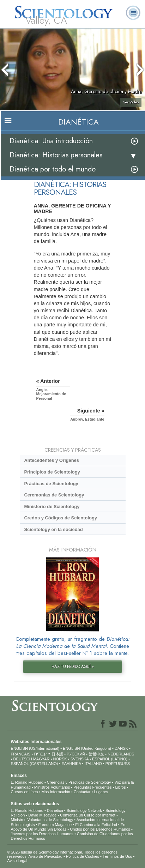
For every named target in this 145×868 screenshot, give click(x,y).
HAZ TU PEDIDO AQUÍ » (73, 667)
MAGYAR (41, 759)
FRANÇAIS (21, 754)
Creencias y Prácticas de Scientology (79, 782)
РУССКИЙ (76, 754)
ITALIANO (93, 764)
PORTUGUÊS (118, 764)
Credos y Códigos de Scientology (61, 518)
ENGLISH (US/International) (35, 748)
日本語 (57, 754)
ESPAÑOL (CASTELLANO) (35, 764)
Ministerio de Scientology (52, 507)
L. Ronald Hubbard (27, 782)
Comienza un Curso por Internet (88, 815)
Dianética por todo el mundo (53, 169)
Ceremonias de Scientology (54, 495)
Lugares (101, 792)
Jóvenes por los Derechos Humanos (42, 834)
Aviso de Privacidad (45, 856)
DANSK (121, 748)
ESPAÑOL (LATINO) (110, 759)
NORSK (60, 759)
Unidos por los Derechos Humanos (100, 829)
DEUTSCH (22, 759)
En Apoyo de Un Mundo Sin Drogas (68, 827)
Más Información (56, 792)
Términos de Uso (117, 856)
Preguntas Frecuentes (92, 787)
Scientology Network (84, 810)
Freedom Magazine (55, 825)
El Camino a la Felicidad (96, 825)
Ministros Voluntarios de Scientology (42, 820)
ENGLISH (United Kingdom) (87, 748)
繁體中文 (96, 754)
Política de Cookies (83, 856)
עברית (40, 754)
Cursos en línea (25, 792)
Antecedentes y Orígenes (52, 460)
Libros (120, 787)
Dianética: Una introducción (51, 141)
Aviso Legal (17, 861)
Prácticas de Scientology (51, 484)
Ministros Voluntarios (52, 787)
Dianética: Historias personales (56, 155)
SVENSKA (80, 759)
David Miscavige (42, 815)
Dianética (55, 810)
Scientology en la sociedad (53, 529)
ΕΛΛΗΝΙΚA (71, 764)
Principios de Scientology (52, 472)
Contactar (82, 792)
